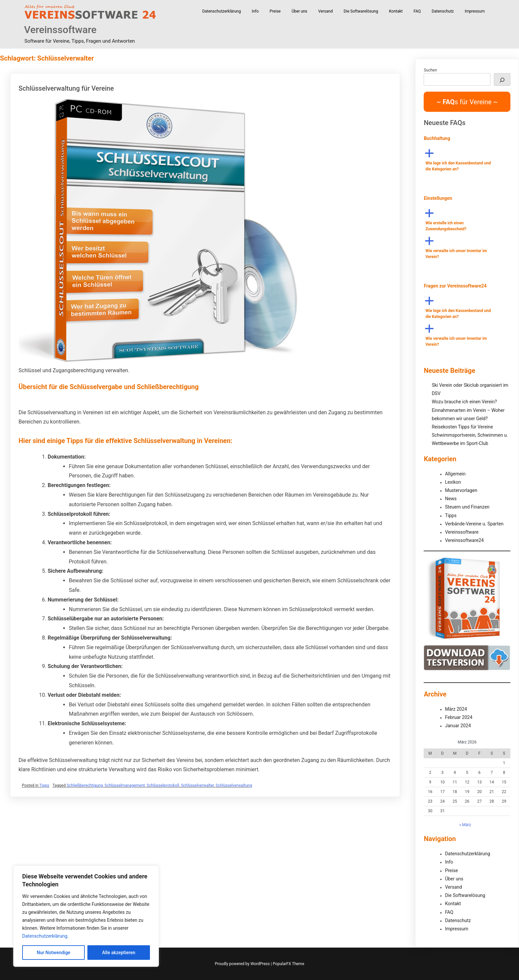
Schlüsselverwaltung (234, 785)
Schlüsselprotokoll (163, 785)
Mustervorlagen (461, 490)
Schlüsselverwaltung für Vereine (66, 88)
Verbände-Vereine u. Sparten (474, 524)
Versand (325, 11)
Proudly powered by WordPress (243, 964)
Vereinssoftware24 (464, 540)
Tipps (44, 785)
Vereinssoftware (60, 30)
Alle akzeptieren (119, 953)
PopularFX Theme (288, 964)
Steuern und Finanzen (467, 507)
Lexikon (453, 482)
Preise (275, 11)
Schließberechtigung (85, 785)
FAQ (417, 11)
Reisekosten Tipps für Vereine (462, 427)
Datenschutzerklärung (45, 936)
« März (465, 825)
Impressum (475, 11)
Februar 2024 (459, 717)
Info (255, 11)
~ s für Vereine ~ (467, 102)
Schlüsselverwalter (198, 785)
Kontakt (396, 11)
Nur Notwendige (53, 953)
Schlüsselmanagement (125, 785)
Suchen (430, 70)
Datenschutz (443, 11)
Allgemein (455, 474)
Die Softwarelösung (361, 11)
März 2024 (456, 709)
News (451, 499)
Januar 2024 (458, 726)
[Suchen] (502, 79)
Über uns (299, 11)
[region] (86, 916)
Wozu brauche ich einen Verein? (464, 402)
